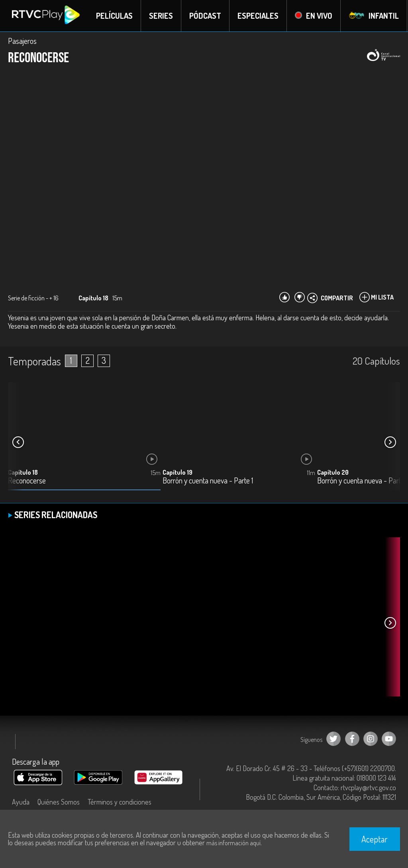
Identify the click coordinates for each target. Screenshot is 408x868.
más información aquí (233, 843)
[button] (390, 442)
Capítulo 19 (178, 472)
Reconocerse (27, 481)
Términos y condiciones (120, 802)
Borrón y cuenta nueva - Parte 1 (208, 481)
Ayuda (21, 802)
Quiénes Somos (59, 802)
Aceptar (375, 839)
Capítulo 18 (23, 472)
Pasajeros (22, 41)
